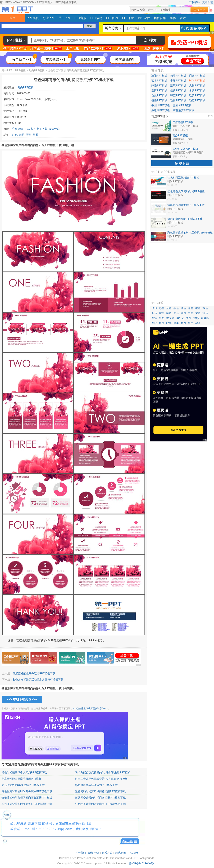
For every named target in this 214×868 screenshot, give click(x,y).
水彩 (196, 318)
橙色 (198, 308)
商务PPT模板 (197, 76)
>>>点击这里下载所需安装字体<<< (90, 709)
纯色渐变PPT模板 (184, 110)
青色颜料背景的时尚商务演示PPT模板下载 (27, 791)
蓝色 (169, 308)
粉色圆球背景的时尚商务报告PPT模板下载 (27, 804)
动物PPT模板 (178, 100)
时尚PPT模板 (37, 70)
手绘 (189, 318)
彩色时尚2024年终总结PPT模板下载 (23, 785)
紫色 (162, 313)
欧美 (169, 323)
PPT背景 (80, 18)
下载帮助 (194, 2)
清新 (205, 313)
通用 (191, 323)
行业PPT (49, 18)
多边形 (205, 318)
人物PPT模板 (197, 85)
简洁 (154, 318)
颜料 (29, 135)
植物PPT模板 (159, 100)
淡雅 (154, 308)
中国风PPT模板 (161, 105)
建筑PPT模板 (178, 85)
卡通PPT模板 (178, 81)
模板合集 (160, 18)
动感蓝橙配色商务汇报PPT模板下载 (34, 673)
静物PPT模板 (159, 85)
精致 (183, 323)
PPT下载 (128, 18)
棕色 (169, 313)
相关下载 (42, 129)
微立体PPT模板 (182, 105)
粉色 (154, 313)
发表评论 (54, 129)
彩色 (162, 308)
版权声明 (94, 853)
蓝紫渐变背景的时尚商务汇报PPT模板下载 (100, 798)
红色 (15, 135)
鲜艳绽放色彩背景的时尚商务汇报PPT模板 (27, 798)
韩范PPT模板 (178, 95)
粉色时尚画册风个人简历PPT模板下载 (24, 772)
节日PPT (64, 18)
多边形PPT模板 (161, 110)
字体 (173, 18)
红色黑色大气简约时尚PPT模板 (186, 191)
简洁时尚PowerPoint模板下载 (185, 219)
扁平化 (180, 318)
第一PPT (7, 70)
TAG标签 (134, 853)
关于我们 (80, 853)
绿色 (191, 308)
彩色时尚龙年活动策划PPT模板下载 (96, 785)
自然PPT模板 (159, 95)
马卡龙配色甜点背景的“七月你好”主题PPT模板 (103, 772)
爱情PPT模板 (159, 90)
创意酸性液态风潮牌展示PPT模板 (21, 779)
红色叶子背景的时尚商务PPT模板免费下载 (100, 804)
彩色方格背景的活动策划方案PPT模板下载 (38, 680)
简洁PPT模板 (178, 76)
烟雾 (36, 135)
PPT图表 (112, 18)
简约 (22, 135)
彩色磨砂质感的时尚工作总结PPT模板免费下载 (190, 233)
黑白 (183, 313)
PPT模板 (33, 18)
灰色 (176, 313)
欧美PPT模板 (197, 95)
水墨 (162, 323)
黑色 (176, 308)
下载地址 (30, 129)
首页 (12, 18)
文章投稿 (208, 2)
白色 (191, 313)
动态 (198, 323)
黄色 (205, 308)
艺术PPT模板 (159, 81)
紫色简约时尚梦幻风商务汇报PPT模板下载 (100, 791)
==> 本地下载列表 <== (22, 699)
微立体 (170, 318)
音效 (183, 18)
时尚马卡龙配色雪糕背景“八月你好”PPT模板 (101, 779)
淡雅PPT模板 (159, 76)
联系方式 (107, 853)
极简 (162, 318)
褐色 (198, 313)
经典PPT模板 (178, 90)
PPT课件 (144, 18)
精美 (176, 323)
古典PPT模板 (197, 90)
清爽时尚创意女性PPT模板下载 (186, 205)
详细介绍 (18, 129)
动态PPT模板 (197, 100)
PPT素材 (96, 18)
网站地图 (120, 853)
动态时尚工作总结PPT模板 (183, 178)
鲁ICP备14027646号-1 (142, 863)
